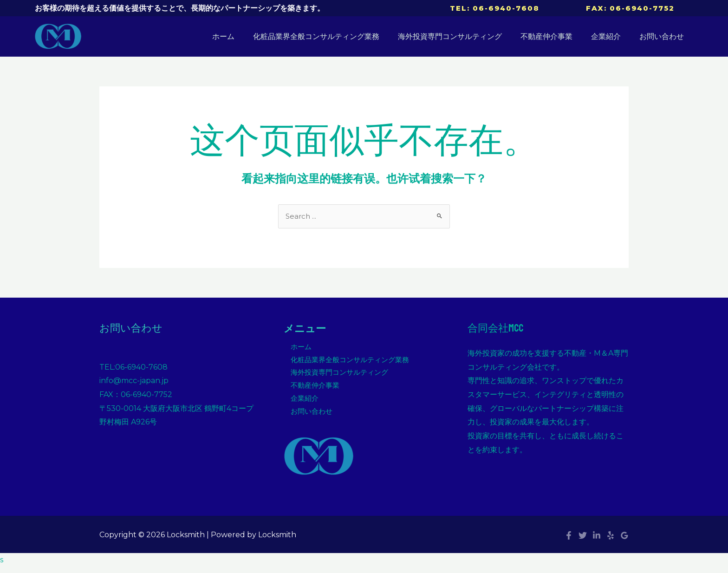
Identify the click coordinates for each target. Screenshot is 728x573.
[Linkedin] (597, 541)
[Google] (624, 541)
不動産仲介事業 (556, 36)
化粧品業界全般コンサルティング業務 (333, 36)
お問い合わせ (663, 36)
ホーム (244, 36)
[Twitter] (583, 541)
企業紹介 (611, 36)
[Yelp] (611, 541)
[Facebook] (569, 541)
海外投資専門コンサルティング (463, 36)
